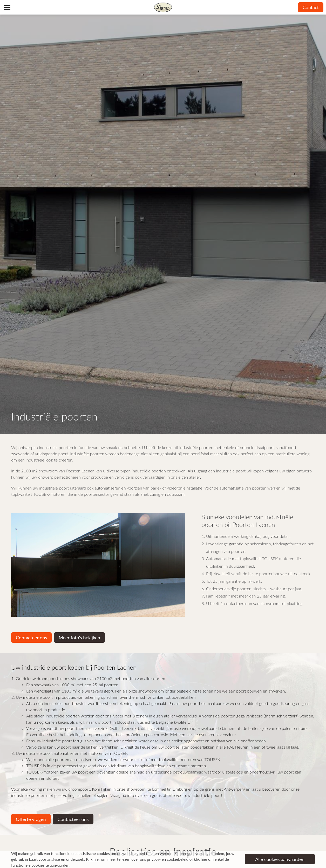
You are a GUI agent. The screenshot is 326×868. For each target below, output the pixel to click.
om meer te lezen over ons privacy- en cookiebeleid (137, 859)
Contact (311, 7)
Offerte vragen (31, 819)
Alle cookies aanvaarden (280, 859)
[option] (98, 565)
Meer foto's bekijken (79, 638)
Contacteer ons (31, 638)
